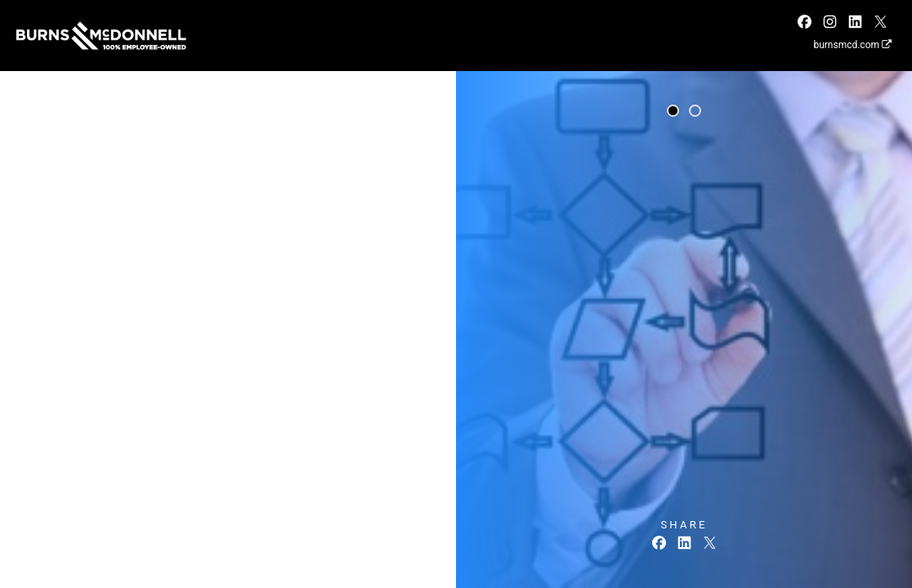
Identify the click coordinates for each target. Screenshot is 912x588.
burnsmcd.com (852, 45)
